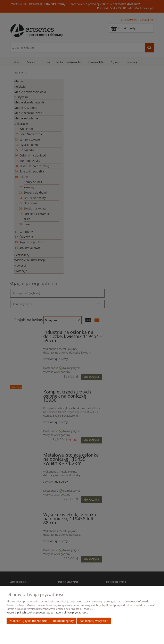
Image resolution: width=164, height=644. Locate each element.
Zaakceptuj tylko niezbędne (28, 621)
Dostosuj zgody (63, 621)
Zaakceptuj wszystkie (94, 621)
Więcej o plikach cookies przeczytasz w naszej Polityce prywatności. (47, 612)
